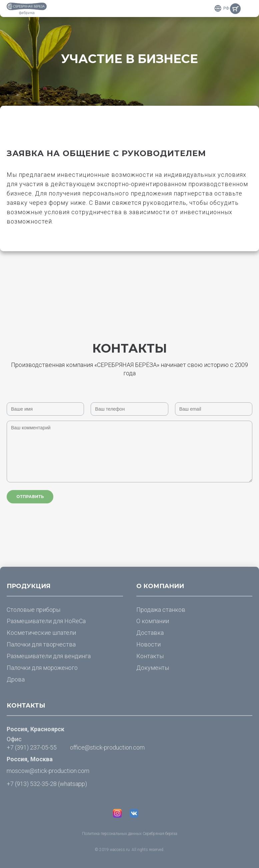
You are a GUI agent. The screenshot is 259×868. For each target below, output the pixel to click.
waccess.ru (120, 850)
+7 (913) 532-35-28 (32, 784)
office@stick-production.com (107, 747)
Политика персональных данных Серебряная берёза (130, 834)
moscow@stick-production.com (48, 771)
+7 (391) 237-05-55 (32, 747)
